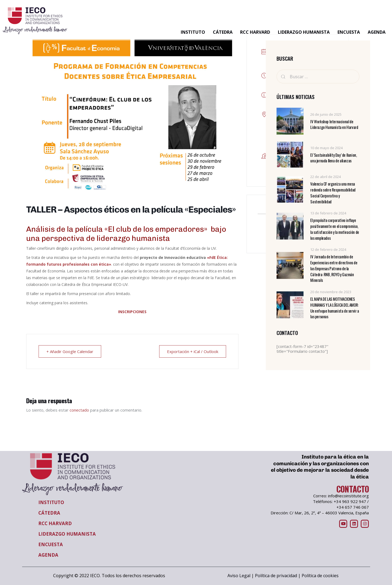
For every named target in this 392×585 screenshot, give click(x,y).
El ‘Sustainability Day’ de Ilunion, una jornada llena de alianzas (333, 158)
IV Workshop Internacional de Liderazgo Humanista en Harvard (334, 124)
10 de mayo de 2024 (326, 148)
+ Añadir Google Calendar (70, 351)
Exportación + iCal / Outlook (193, 351)
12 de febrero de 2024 (328, 250)
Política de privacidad (276, 576)
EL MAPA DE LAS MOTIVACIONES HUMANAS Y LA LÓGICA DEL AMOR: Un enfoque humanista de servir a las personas (335, 308)
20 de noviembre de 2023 (331, 292)
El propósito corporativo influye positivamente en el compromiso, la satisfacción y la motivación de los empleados (335, 229)
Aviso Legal (239, 576)
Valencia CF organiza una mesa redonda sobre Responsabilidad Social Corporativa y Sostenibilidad (333, 193)
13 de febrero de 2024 (328, 213)
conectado (79, 410)
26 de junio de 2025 (326, 114)
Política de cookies (320, 576)
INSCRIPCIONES (132, 312)
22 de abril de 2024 (325, 177)
